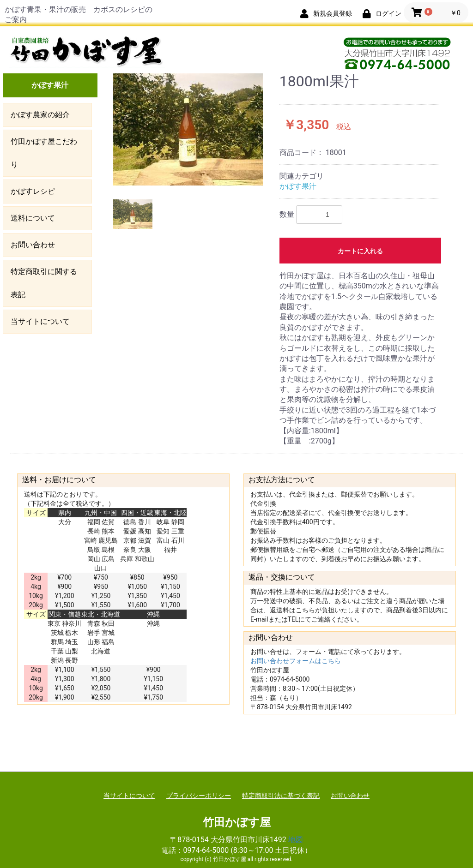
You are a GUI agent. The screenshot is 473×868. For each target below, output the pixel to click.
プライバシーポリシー (199, 796)
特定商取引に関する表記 (44, 283)
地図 (296, 840)
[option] (188, 129)
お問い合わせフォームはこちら (296, 661)
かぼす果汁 (50, 85)
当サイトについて (40, 321)
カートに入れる (360, 251)
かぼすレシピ (33, 191)
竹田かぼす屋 (237, 822)
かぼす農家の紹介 (40, 115)
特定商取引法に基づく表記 (281, 796)
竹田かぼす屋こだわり (44, 153)
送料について (33, 218)
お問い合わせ (33, 245)
